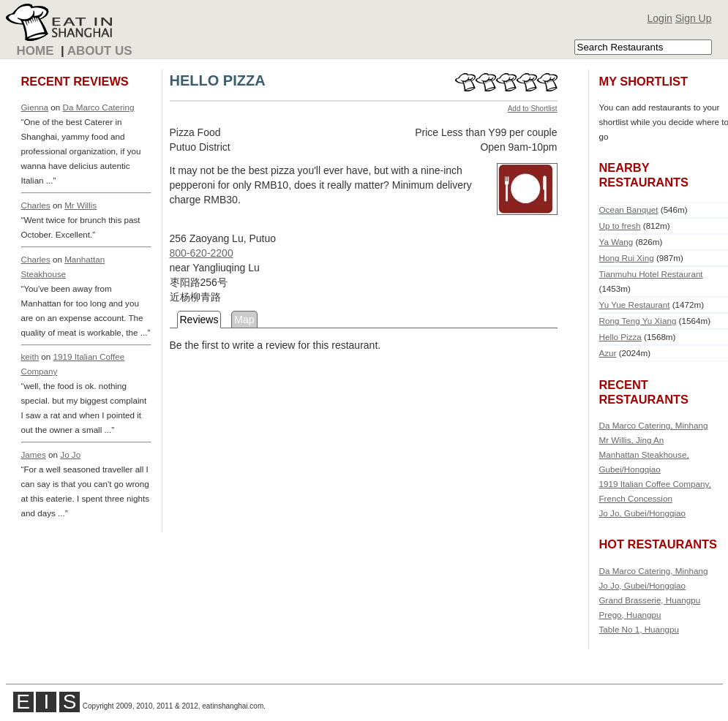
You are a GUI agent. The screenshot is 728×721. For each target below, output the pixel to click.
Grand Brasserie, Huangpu (650, 600)
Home (35, 51)
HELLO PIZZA (218, 80)
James (34, 454)
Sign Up (694, 18)
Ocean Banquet (629, 209)
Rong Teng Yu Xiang (638, 321)
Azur (608, 353)
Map (244, 320)
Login (660, 18)
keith (30, 356)
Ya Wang (616, 242)
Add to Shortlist (533, 109)
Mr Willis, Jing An (632, 440)
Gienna (35, 107)
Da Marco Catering (99, 107)
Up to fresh (620, 226)
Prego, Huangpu (630, 615)
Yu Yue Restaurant (635, 305)
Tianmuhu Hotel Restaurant (651, 274)
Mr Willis (80, 205)
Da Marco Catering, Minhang (654, 425)
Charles (36, 205)
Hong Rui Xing (627, 258)
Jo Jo (70, 454)
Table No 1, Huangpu (639, 629)
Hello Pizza (620, 337)
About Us (100, 51)
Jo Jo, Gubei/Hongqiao (643, 513)
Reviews (199, 320)
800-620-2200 (202, 253)
